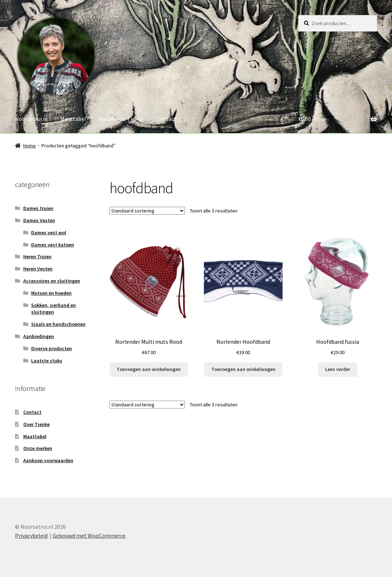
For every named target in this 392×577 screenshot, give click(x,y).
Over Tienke (36, 424)
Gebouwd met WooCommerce (89, 536)
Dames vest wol (49, 233)
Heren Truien (37, 256)
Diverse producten (52, 348)
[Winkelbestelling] (147, 211)
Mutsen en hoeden (51, 293)
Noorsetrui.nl (31, 119)
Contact (166, 119)
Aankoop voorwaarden (48, 460)
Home (30, 146)
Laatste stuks (47, 361)
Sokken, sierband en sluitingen (53, 309)
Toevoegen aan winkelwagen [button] (149, 369)
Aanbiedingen (39, 336)
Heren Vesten (38, 269)
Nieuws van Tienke (121, 119)
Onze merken (38, 448)
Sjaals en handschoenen (58, 324)
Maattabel (73, 119)
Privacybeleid (31, 536)
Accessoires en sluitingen (52, 281)
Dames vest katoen (53, 245)
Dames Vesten (39, 220)
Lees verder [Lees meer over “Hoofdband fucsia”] (338, 369)
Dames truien (38, 208)
